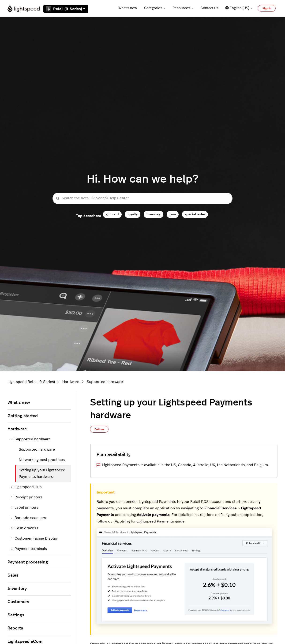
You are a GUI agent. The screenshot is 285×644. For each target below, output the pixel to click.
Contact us (209, 8)
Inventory (17, 589)
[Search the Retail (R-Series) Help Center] (142, 198)
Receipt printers (26, 497)
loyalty (133, 214)
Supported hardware (105, 382)
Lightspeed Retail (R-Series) (31, 382)
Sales (13, 575)
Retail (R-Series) (66, 9)
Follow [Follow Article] (99, 429)
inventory (154, 214)
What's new (128, 8)
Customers (18, 602)
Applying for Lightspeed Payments (144, 521)
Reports (15, 628)
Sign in (267, 8)
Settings (16, 615)
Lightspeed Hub (26, 487)
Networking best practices (42, 460)
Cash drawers (24, 528)
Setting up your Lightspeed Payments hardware (42, 473)
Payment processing (28, 562)
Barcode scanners (28, 518)
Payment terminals (29, 549)
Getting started (23, 416)
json (173, 214)
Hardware (71, 382)
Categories (155, 8)
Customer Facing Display (34, 538)
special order (195, 214)
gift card (112, 214)
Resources (183, 8)
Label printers (24, 508)
